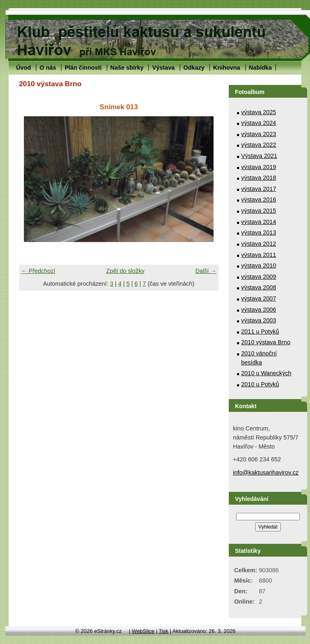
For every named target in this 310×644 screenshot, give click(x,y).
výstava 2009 (259, 277)
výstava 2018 (259, 178)
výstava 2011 (259, 255)
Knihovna (227, 68)
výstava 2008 (259, 287)
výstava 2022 (259, 145)
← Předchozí (38, 271)
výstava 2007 (259, 298)
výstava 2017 (259, 189)
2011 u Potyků (260, 331)
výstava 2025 (259, 112)
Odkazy (194, 68)
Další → (206, 271)
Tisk (163, 631)
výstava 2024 (259, 123)
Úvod (23, 68)
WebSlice (143, 631)
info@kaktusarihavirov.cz (266, 472)
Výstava (163, 68)
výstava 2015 (259, 211)
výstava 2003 (259, 320)
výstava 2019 (259, 167)
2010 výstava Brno (266, 342)
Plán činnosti (83, 68)
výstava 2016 (259, 200)
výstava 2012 (259, 244)
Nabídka (261, 68)
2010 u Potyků (260, 384)
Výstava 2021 (259, 156)
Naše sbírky (127, 68)
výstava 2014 (259, 222)
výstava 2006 (259, 310)
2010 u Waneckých (266, 373)
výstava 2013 (259, 233)
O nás (48, 68)
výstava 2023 (259, 134)
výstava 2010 (259, 266)
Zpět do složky (126, 271)
